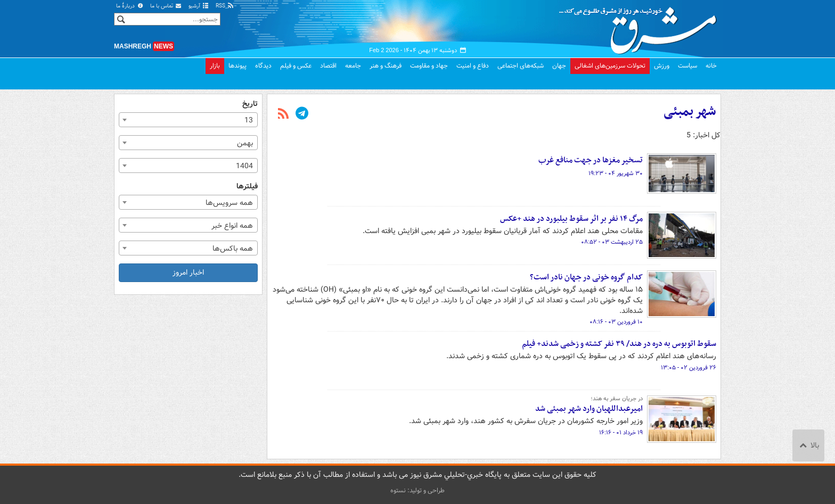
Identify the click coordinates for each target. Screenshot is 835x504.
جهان (559, 66)
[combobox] (188, 120)
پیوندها (238, 66)
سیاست (687, 66)
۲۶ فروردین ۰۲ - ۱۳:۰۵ (689, 368)
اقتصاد (328, 66)
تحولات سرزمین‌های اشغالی (610, 66)
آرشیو (199, 6)
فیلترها (247, 187)
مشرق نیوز (641, 27)
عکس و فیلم (296, 66)
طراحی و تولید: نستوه (418, 490)
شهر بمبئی (690, 112)
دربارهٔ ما (130, 6)
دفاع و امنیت (473, 66)
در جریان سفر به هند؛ (617, 399)
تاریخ (250, 104)
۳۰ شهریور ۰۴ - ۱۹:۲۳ (616, 173)
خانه (711, 66)
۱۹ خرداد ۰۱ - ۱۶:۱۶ (621, 433)
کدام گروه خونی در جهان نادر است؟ (586, 277)
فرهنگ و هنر (386, 66)
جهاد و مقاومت (429, 66)
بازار (215, 66)
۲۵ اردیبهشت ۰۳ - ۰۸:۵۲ (612, 242)
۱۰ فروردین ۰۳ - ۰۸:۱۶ (616, 322)
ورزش (662, 66)
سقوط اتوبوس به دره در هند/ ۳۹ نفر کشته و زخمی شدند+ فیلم (619, 344)
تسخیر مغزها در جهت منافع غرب (591, 160)
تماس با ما (166, 6)
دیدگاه (263, 66)
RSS (225, 6)
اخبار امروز (188, 272)
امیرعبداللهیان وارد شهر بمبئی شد (589, 409)
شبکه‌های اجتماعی (521, 66)
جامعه (353, 66)
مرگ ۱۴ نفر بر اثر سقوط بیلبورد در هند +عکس (571, 219)
